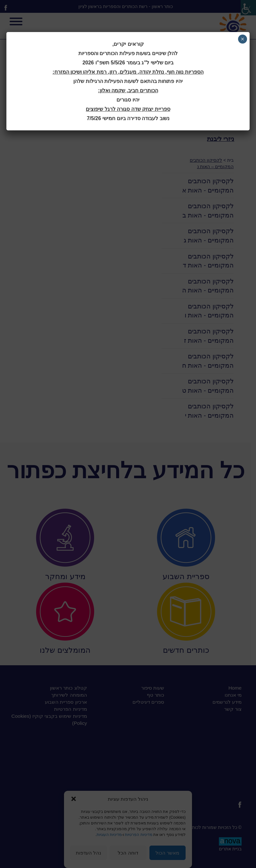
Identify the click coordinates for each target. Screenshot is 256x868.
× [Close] (242, 39)
